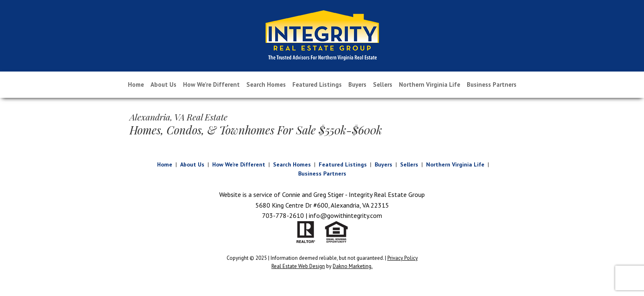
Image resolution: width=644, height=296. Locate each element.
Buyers (357, 84)
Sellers (383, 84)
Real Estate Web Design (298, 266)
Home (136, 84)
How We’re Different (211, 84)
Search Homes (266, 84)
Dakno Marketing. (353, 266)
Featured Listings (317, 84)
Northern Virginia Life (430, 84)
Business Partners (492, 84)
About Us (163, 84)
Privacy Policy (403, 258)
